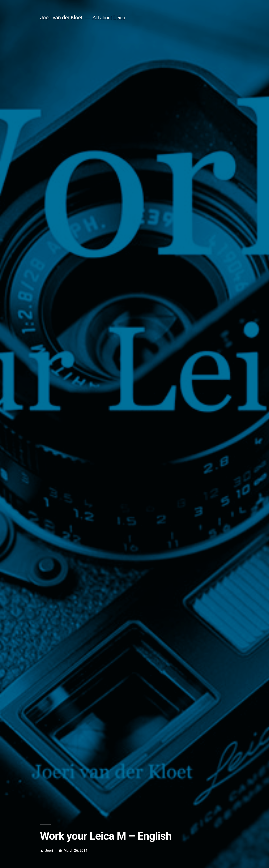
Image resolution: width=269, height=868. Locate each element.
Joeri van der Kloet (61, 17)
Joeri (49, 851)
